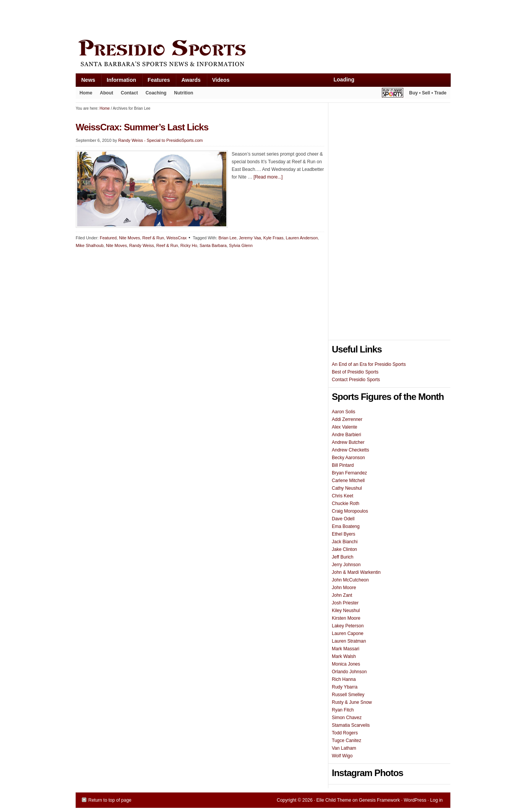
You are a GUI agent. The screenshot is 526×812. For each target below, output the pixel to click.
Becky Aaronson (348, 458)
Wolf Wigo (342, 756)
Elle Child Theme (334, 800)
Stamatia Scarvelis (351, 725)
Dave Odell (343, 519)
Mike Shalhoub (90, 245)
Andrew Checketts (350, 450)
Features (156, 82)
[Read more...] (268, 177)
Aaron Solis (343, 412)
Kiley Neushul (346, 611)
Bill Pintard (343, 465)
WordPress (415, 800)
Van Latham (344, 748)
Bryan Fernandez (349, 473)
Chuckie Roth (346, 503)
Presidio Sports (263, 54)
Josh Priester (345, 603)
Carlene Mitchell (348, 481)
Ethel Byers (343, 534)
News (86, 82)
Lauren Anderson (302, 238)
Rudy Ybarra (345, 687)
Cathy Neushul (347, 488)
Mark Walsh (344, 656)
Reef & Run (153, 238)
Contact (129, 93)
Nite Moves (129, 238)
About (105, 94)
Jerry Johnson (346, 565)
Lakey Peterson (348, 626)
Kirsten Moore (346, 618)
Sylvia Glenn (241, 245)
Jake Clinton (344, 549)
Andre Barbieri (347, 435)
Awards (188, 82)
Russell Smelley (348, 695)
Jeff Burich (343, 557)
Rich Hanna (344, 679)
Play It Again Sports (393, 94)
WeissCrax (176, 238)
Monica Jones (346, 664)
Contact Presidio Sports (356, 380)
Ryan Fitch (343, 710)
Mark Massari (346, 649)
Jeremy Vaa (250, 238)
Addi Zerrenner (347, 419)
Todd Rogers (345, 733)
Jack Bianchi (345, 542)
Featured (108, 238)
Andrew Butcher (348, 442)
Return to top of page (110, 800)
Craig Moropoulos (350, 511)
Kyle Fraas (274, 238)
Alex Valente (345, 427)
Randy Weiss (142, 245)
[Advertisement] (215, 18)
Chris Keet (343, 496)
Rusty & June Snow (352, 702)
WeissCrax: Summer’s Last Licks (142, 127)
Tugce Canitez (347, 741)
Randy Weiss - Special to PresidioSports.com (160, 140)
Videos (221, 80)
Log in (436, 800)
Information (119, 82)
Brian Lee (228, 238)
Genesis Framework (379, 800)
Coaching (156, 93)
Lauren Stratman (349, 641)
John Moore (344, 588)
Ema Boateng (346, 526)
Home (86, 93)
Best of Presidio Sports (355, 372)
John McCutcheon (350, 580)
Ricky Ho (189, 245)
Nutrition (183, 93)
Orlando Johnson (349, 672)
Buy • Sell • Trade (428, 93)
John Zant (342, 595)
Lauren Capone (348, 633)
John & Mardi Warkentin (356, 572)
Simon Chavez (347, 718)
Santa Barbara (213, 245)
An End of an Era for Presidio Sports (369, 364)
